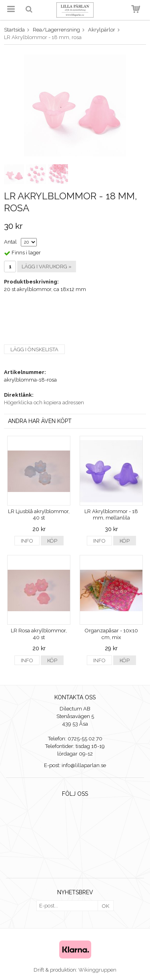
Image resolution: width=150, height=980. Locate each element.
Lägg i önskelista (34, 349)
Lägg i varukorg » (47, 267)
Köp (52, 541)
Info (27, 541)
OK (106, 906)
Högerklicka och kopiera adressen (44, 402)
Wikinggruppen (97, 970)
